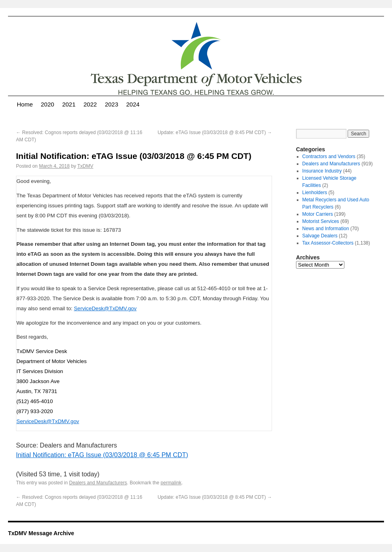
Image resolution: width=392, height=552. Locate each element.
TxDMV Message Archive (41, 533)
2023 (111, 104)
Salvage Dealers (320, 236)
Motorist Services (321, 221)
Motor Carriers (318, 214)
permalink (171, 483)
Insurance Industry (322, 171)
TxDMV (85, 166)
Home (25, 104)
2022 (90, 104)
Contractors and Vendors (329, 157)
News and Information (326, 229)
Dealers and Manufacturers (98, 483)
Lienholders (315, 193)
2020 (47, 104)
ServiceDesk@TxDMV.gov (105, 308)
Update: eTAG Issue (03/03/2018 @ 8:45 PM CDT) (215, 132)
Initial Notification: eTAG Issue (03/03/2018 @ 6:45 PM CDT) (102, 455)
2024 (133, 104)
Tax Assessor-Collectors (328, 243)
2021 (69, 104)
